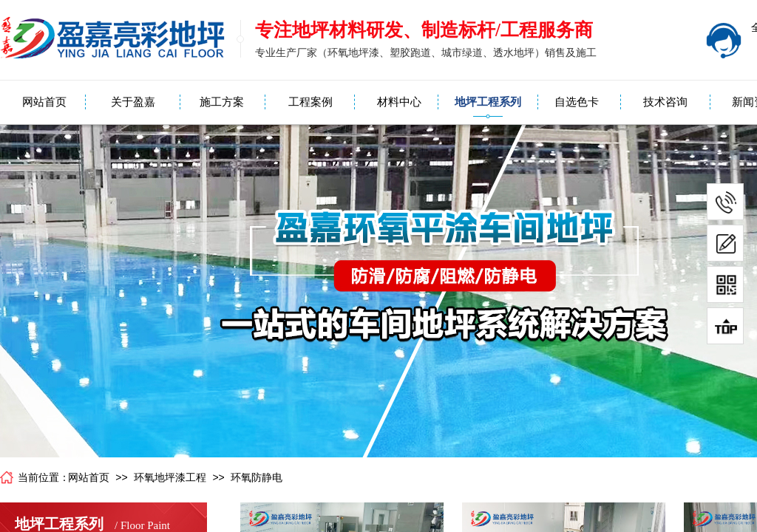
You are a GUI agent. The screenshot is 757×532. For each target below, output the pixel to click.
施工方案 (222, 102)
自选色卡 (577, 102)
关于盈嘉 (133, 102)
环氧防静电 (257, 478)
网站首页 (44, 102)
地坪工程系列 (488, 102)
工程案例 (310, 102)
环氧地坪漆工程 (170, 478)
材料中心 (399, 102)
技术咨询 (665, 102)
